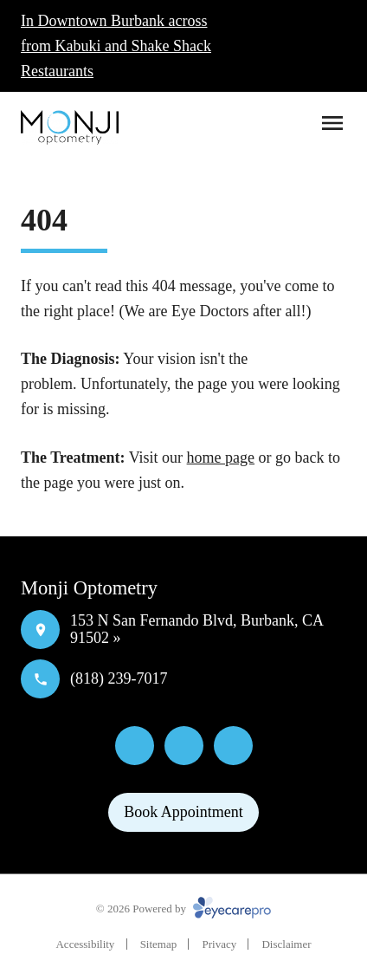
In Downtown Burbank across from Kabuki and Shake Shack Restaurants (116, 46)
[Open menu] (332, 123)
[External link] (233, 746)
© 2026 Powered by (183, 909)
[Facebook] (135, 746)
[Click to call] (289, 46)
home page (221, 458)
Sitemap (159, 944)
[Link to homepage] (70, 127)
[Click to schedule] (331, 46)
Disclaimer (286, 944)
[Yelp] (184, 746)
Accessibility (85, 944)
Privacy (219, 944)
